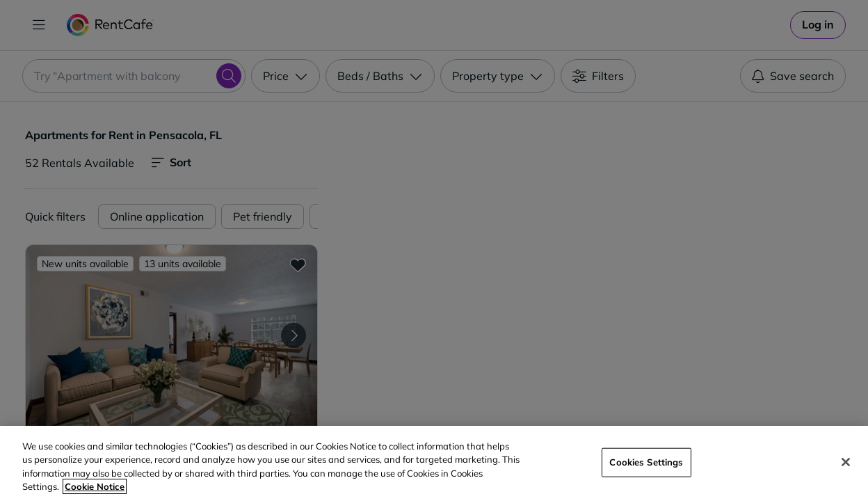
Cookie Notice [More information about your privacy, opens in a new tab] (95, 486)
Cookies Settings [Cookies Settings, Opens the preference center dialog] (646, 462)
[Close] (846, 462)
